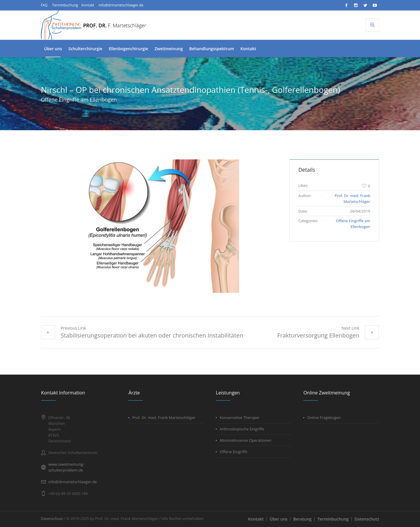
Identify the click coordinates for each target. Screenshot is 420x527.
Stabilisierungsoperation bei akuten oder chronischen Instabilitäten (152, 335)
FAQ (44, 5)
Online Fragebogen (324, 418)
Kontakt (88, 5)
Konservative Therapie (239, 418)
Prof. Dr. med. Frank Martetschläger (164, 418)
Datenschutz (367, 519)
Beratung (303, 519)
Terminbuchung (65, 5)
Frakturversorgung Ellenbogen (318, 335)
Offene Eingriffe (233, 452)
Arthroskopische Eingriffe (242, 429)
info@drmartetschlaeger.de (121, 5)
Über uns (278, 519)
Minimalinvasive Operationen (245, 440)
